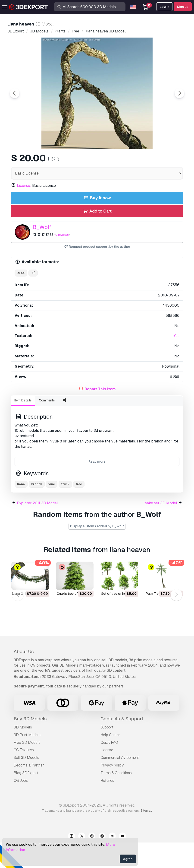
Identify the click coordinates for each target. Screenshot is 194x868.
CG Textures (24, 775)
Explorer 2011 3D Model (37, 529)
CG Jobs (21, 806)
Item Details (23, 426)
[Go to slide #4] (123, 161)
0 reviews (62, 260)
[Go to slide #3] (94, 161)
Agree (128, 859)
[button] (176, 620)
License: (24, 211)
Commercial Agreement (120, 783)
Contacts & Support (122, 744)
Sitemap (146, 836)
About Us (24, 677)
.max (21, 298)
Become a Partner (29, 791)
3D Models (23, 753)
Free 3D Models (27, 768)
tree (79, 510)
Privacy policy (112, 791)
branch (37, 510)
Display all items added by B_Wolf (97, 552)
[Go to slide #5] (153, 161)
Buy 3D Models (30, 744)
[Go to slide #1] (34, 161)
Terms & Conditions (116, 798)
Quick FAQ (109, 768)
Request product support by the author (97, 272)
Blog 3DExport (26, 798)
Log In (164, 7)
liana (21, 510)
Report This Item (100, 415)
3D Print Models (27, 760)
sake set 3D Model (161, 529)
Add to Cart (97, 237)
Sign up (183, 7)
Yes (177, 361)
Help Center (110, 760)
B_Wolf (42, 253)
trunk (65, 510)
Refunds (107, 806)
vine (52, 510)
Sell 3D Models (26, 783)
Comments (47, 426)
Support (107, 753)
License (107, 775)
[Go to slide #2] (64, 161)
